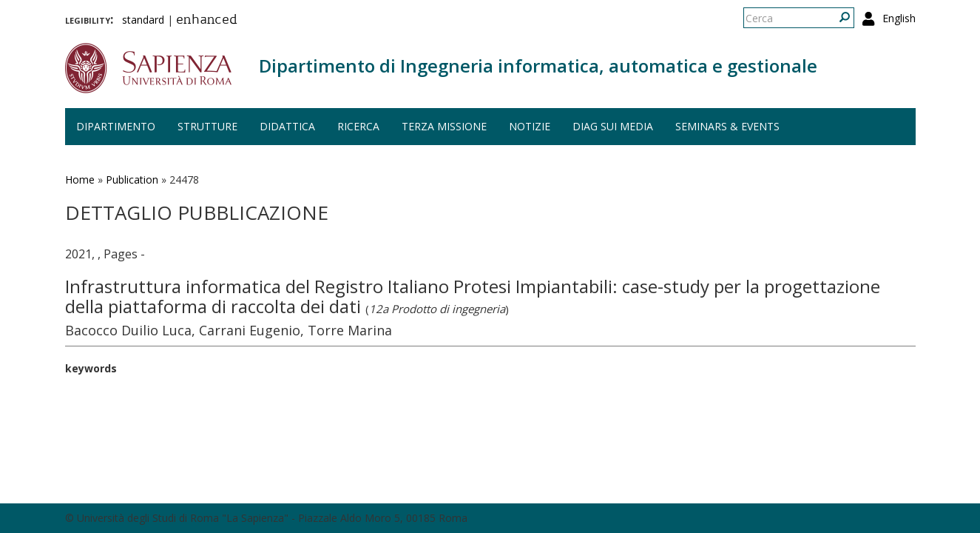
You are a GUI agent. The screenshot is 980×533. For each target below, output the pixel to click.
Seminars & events (727, 126)
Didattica (287, 126)
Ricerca (358, 126)
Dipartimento (116, 126)
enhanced (207, 21)
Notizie (530, 126)
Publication (132, 180)
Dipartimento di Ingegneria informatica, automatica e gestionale (538, 66)
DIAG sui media (613, 126)
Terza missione (444, 126)
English (899, 18)
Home (80, 180)
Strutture (207, 126)
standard (143, 20)
